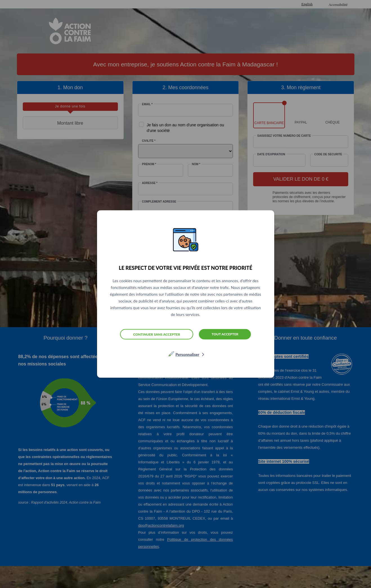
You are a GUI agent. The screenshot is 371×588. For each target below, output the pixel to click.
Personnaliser (187, 354)
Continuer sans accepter (157, 334)
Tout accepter (225, 334)
